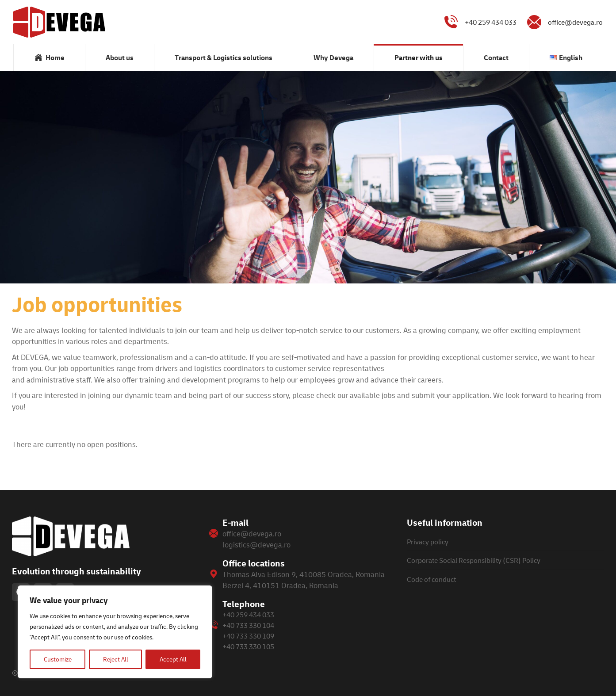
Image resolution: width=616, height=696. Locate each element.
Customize (58, 659)
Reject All (116, 659)
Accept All (173, 659)
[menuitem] (49, 57)
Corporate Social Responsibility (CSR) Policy (474, 560)
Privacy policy (428, 542)
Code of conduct (431, 579)
